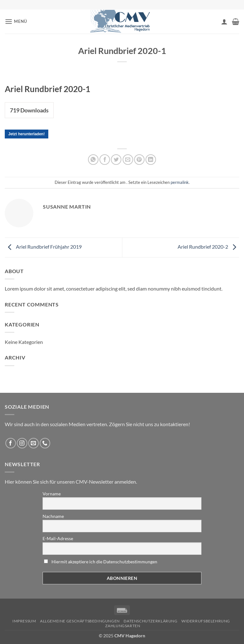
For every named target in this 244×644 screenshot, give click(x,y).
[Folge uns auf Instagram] (22, 443)
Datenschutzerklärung (150, 621)
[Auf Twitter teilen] (116, 160)
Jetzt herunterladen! (27, 134)
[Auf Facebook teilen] (105, 160)
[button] (16, 21)
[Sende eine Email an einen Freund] (128, 160)
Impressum (24, 621)
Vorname (52, 494)
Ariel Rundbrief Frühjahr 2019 (43, 247)
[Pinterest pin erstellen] (139, 160)
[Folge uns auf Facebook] (11, 443)
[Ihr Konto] (224, 22)
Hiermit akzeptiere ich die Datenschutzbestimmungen (104, 562)
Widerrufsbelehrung (206, 621)
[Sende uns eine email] (34, 443)
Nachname (53, 516)
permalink (180, 182)
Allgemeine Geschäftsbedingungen (80, 621)
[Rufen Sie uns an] (45, 443)
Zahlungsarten (123, 626)
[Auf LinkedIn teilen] (151, 160)
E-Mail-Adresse (58, 538)
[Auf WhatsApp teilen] (93, 160)
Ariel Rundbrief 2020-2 (208, 247)
